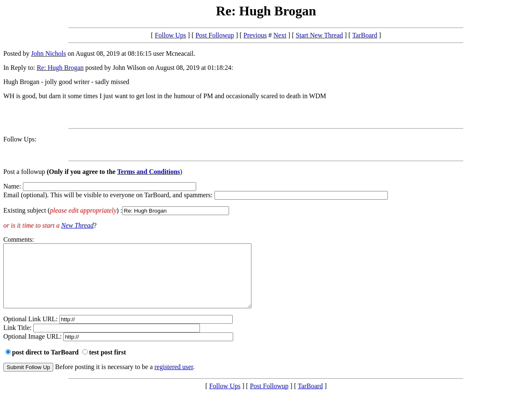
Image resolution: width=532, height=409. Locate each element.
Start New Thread (319, 35)
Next (280, 35)
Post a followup (24, 172)
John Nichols (49, 53)
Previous (255, 35)
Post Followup (215, 35)
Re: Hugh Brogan (60, 68)
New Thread (77, 225)
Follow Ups (170, 35)
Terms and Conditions (149, 172)
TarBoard (365, 35)
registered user (174, 379)
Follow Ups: (20, 139)
